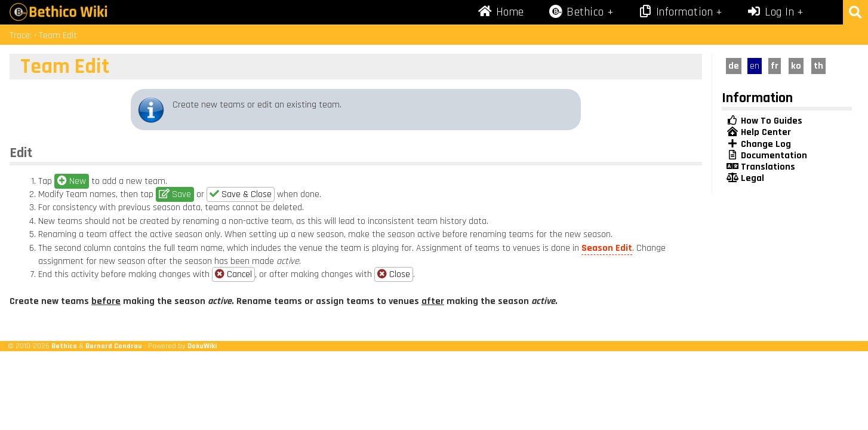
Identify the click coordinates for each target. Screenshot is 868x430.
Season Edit (607, 248)
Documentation (767, 156)
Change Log (759, 144)
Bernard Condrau (114, 346)
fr (775, 66)
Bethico (64, 346)
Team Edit (58, 36)
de (734, 66)
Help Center (759, 132)
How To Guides (764, 121)
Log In (771, 12)
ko (796, 66)
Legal (745, 178)
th (818, 66)
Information (675, 12)
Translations (761, 167)
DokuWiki (202, 346)
